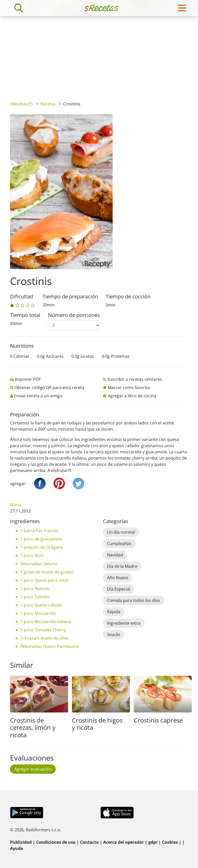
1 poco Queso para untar (45, 580)
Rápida (114, 612)
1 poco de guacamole (41, 539)
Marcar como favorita (129, 388)
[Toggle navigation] (182, 8)
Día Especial (119, 589)
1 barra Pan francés (39, 531)
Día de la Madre (122, 566)
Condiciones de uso (56, 842)
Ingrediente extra (124, 623)
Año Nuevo (118, 578)
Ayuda (17, 848)
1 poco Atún (32, 555)
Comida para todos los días (134, 600)
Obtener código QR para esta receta (49, 388)
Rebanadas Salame (39, 564)
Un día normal (121, 532)
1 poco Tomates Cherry (43, 630)
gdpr (153, 842)
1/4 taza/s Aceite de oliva (44, 638)
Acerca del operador (123, 842)
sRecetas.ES (22, 104)
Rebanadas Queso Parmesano (50, 646)
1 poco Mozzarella (38, 613)
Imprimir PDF (28, 379)
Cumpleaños (119, 544)
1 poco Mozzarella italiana (46, 622)
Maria (16, 505)
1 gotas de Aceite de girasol (47, 572)
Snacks (114, 634)
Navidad (115, 555)
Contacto (89, 842)
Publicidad (21, 842)
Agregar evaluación (33, 769)
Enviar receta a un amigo (38, 396)
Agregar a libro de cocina (132, 396)
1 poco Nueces (35, 588)
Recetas (48, 104)
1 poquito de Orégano (42, 547)
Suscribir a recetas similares (135, 379)
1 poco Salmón (35, 597)
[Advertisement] (99, 55)
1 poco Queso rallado (41, 605)
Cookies (170, 842)
